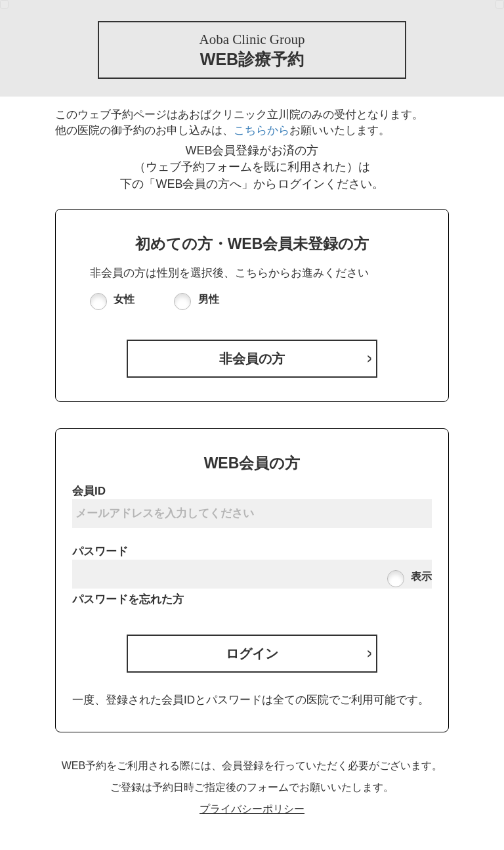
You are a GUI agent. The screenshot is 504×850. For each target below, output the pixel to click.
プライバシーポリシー (252, 809)
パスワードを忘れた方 (128, 599)
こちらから (262, 130)
